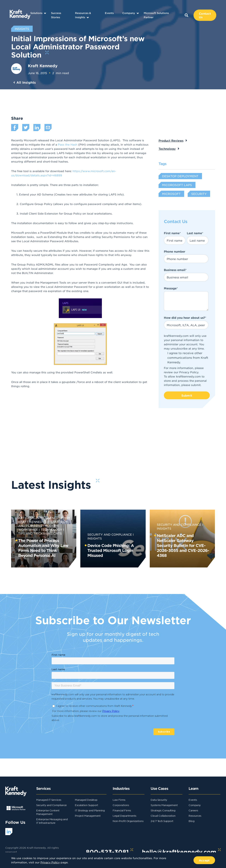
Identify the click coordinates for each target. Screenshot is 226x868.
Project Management (88, 816)
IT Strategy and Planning (90, 810)
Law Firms (119, 800)
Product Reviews (171, 140)
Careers (193, 810)
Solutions (36, 13)
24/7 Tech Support (162, 821)
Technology (167, 149)
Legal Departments (124, 816)
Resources (195, 816)
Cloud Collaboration (163, 816)
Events (109, 13)
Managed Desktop (86, 800)
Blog (191, 821)
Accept (204, 860)
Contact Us (205, 15)
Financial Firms (122, 810)
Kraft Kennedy (43, 66)
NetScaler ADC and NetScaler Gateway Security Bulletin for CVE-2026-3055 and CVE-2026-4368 (183, 545)
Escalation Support (86, 805)
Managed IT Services (49, 800)
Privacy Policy (189, 372)
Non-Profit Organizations (128, 821)
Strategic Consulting (163, 810)
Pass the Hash (68, 144)
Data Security (159, 800)
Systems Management (164, 805)
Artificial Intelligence (38, 518)
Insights (55, 533)
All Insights (26, 82)
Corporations (121, 805)
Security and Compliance (110, 534)
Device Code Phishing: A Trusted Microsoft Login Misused (111, 550)
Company (129, 13)
